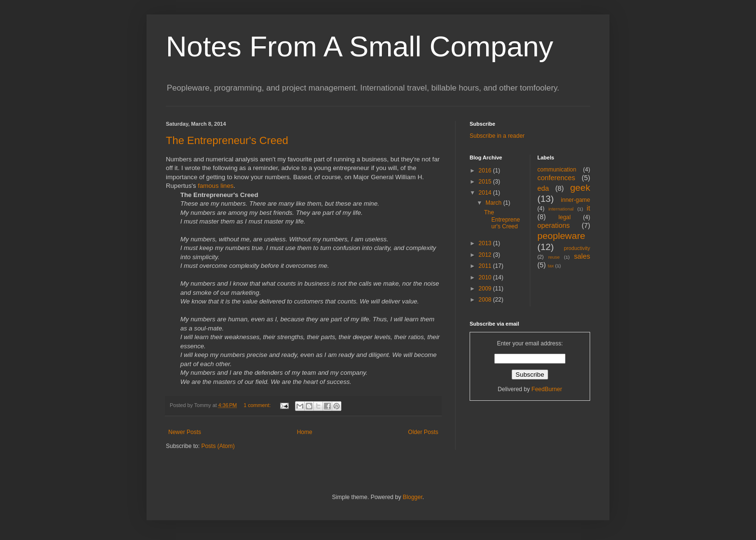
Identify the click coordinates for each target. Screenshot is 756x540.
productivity (577, 248)
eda (543, 188)
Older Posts (423, 432)
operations (554, 225)
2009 (486, 289)
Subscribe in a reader (497, 136)
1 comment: (258, 405)
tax (551, 266)
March (494, 203)
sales (582, 256)
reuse (554, 257)
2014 (486, 193)
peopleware (561, 236)
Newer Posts (185, 432)
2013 (486, 243)
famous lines (216, 186)
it (588, 208)
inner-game (575, 200)
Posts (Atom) (218, 446)
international (561, 209)
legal (564, 217)
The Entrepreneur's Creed (227, 140)
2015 (486, 182)
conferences (556, 178)
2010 (486, 277)
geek (580, 188)
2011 (486, 266)
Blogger (412, 497)
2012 (486, 255)
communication (557, 170)
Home (305, 432)
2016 (486, 171)
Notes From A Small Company (360, 46)
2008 (486, 300)
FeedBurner (547, 389)
